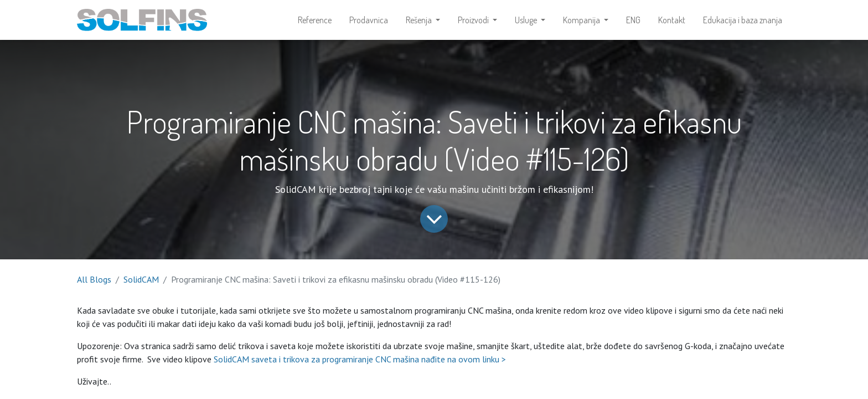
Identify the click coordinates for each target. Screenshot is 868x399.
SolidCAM (141, 279)
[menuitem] (315, 20)
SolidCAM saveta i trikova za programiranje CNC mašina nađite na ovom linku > (360, 359)
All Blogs (94, 279)
